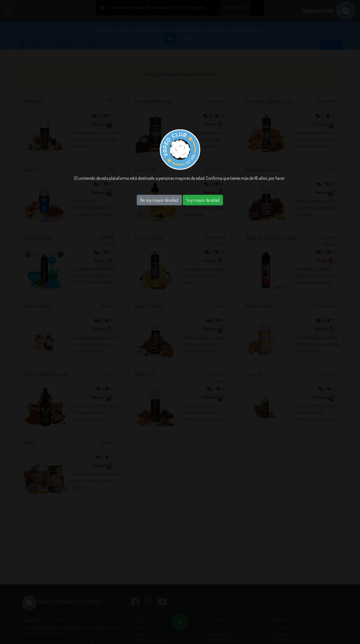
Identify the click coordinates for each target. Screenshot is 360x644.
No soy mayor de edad (159, 200)
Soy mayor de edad (203, 200)
